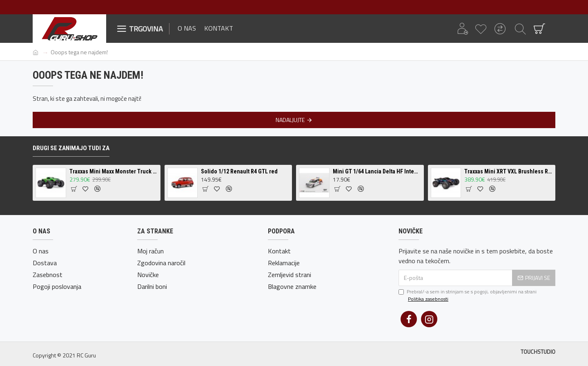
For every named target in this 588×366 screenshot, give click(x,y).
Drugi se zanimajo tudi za (71, 148)
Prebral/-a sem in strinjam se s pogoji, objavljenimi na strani (468, 295)
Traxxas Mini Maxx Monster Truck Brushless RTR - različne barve (114, 171)
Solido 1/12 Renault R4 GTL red (239, 171)
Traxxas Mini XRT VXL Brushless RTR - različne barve (508, 171)
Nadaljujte (290, 120)
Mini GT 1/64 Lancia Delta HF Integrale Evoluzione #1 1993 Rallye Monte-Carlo (377, 171)
